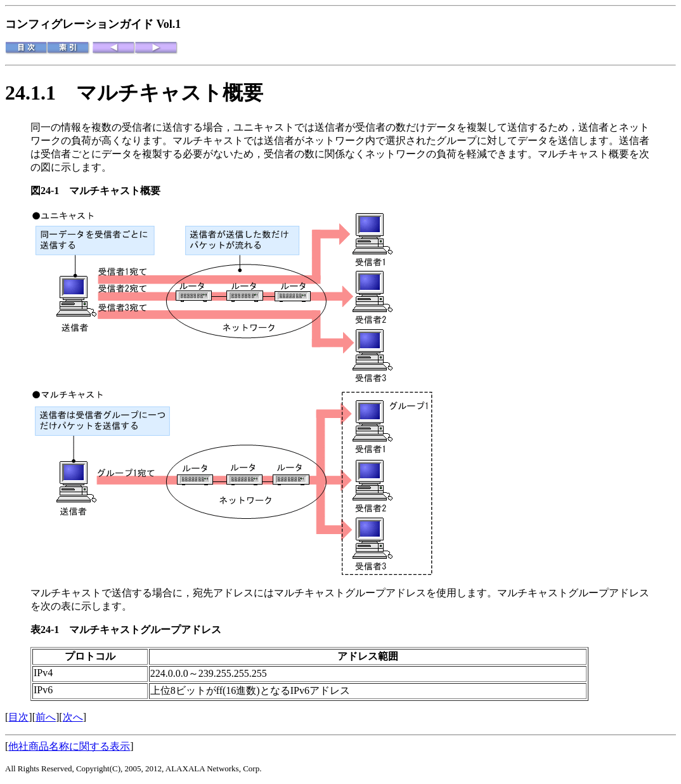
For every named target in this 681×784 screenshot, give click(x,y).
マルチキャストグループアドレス (145, 630)
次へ (73, 717)
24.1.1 (41, 93)
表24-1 (50, 630)
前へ (46, 717)
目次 (18, 717)
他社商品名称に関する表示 (69, 746)
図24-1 (50, 191)
